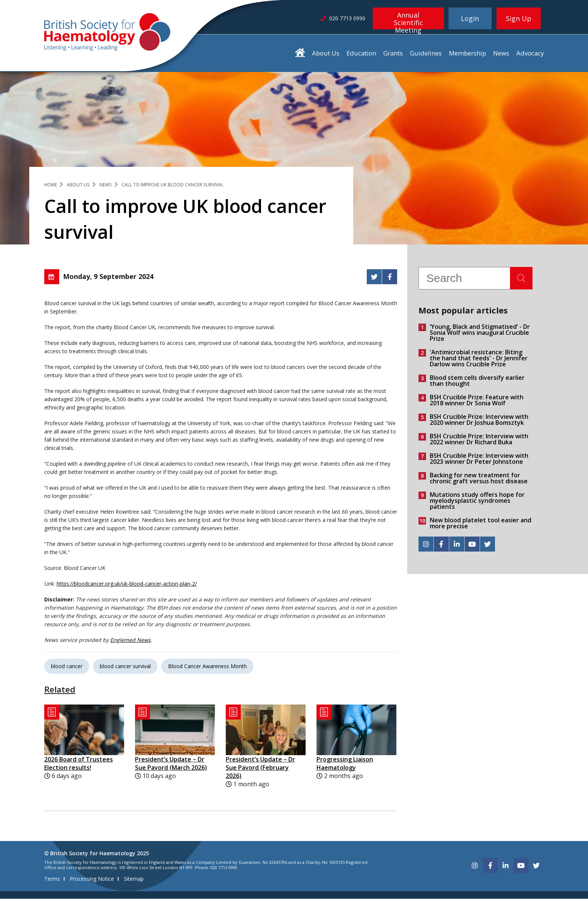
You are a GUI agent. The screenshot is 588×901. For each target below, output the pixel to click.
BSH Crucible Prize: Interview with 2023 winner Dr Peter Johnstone (479, 461)
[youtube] (472, 547)
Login (470, 18)
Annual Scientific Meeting (408, 20)
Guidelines (426, 56)
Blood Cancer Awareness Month (207, 669)
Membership (467, 56)
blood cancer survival (125, 669)
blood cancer (67, 669)
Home (51, 187)
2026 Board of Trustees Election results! (79, 766)
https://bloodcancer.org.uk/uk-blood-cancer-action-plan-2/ (127, 586)
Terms (52, 881)
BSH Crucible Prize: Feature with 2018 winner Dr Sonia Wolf (477, 403)
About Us (326, 56)
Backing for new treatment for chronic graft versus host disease (479, 481)
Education (361, 56)
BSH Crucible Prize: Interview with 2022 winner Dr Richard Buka (479, 442)
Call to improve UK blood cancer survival (172, 187)
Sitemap (134, 881)
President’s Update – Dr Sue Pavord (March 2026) (171, 766)
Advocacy (530, 56)
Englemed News (130, 642)
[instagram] (426, 547)
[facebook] (441, 547)
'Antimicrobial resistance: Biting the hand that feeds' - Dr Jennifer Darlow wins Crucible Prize (479, 361)
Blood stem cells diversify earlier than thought (477, 383)
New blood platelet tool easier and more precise (481, 526)
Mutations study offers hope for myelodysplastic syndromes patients (477, 503)
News (501, 56)
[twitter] (487, 547)
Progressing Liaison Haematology (345, 766)
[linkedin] (457, 547)
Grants (393, 56)
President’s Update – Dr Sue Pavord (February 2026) (260, 770)
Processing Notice (92, 881)
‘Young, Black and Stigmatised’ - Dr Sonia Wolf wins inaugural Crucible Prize (480, 335)
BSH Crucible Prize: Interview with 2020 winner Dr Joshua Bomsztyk (479, 422)
